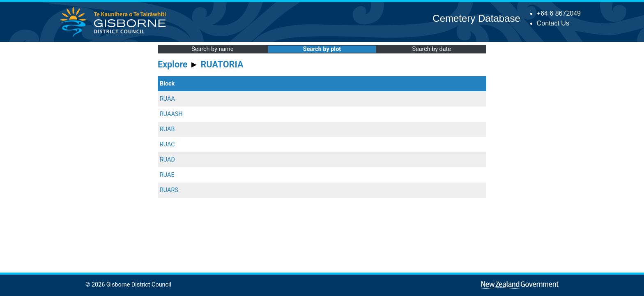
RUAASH (171, 114)
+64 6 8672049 (559, 13)
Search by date (431, 49)
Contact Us (553, 23)
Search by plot (322, 49)
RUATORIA (222, 64)
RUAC (167, 145)
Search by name (212, 49)
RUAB (167, 129)
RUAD (167, 160)
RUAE (167, 175)
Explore (173, 64)
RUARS (169, 190)
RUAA (167, 99)
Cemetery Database (476, 18)
